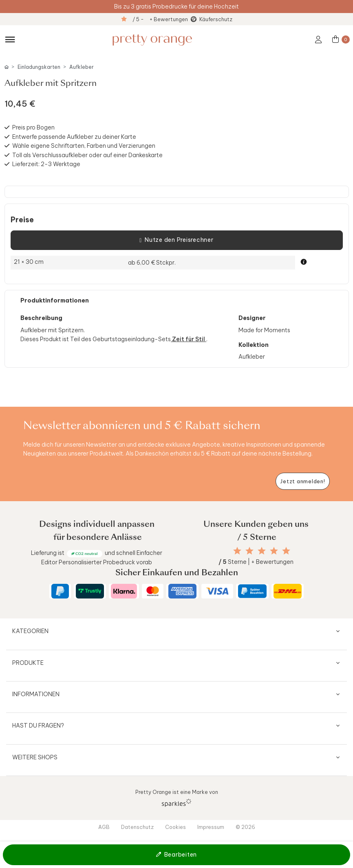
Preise (22, 220)
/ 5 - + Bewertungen (160, 19)
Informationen (36, 694)
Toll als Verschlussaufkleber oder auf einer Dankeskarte (87, 155)
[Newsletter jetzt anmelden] (303, 481)
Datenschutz (137, 827)
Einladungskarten (39, 67)
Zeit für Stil (189, 339)
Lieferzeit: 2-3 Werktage (46, 164)
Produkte (28, 663)
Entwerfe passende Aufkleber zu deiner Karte (74, 137)
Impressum (211, 827)
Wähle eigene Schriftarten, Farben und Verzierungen (84, 146)
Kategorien (30, 631)
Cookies (175, 827)
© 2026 (245, 827)
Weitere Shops (35, 757)
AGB (104, 827)
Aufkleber (82, 67)
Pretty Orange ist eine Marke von (177, 798)
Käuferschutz (216, 19)
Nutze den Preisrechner (176, 240)
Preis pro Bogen (33, 127)
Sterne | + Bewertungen (256, 562)
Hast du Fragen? (38, 726)
